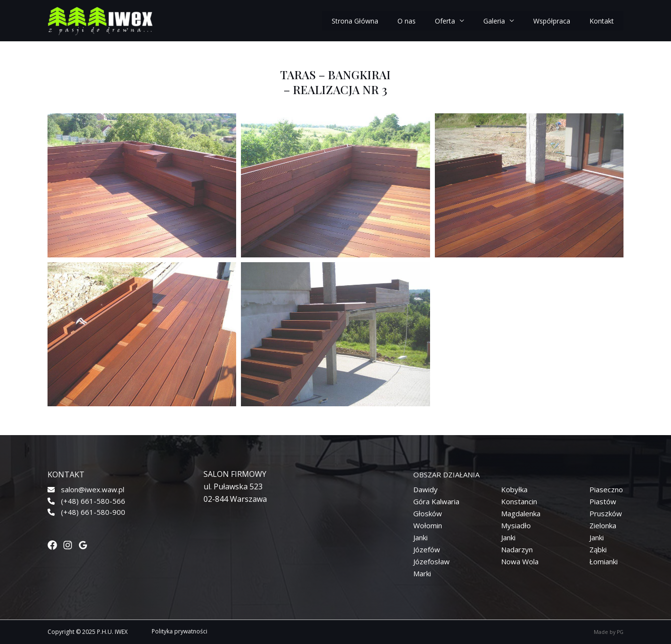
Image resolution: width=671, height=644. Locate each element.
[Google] (83, 545)
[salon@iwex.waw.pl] (86, 490)
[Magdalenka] (521, 514)
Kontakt (602, 21)
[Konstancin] (519, 502)
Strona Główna (355, 21)
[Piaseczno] (606, 490)
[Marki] (422, 574)
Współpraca (552, 21)
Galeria (494, 21)
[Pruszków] (606, 514)
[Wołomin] (428, 526)
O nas (407, 21)
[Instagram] (68, 545)
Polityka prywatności (180, 631)
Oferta (445, 21)
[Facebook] (52, 545)
